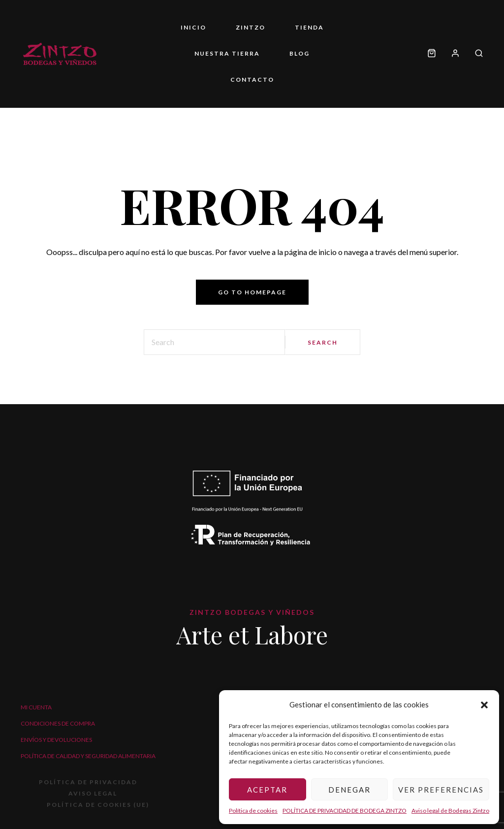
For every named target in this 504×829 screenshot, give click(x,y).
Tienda (309, 27)
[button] (484, 705)
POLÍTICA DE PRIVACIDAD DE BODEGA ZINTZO (345, 811)
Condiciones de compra (58, 723)
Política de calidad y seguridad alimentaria (88, 756)
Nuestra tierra (227, 53)
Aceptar (267, 790)
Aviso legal (93, 793)
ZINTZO (251, 27)
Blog (299, 53)
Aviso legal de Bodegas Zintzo (450, 811)
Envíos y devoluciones (56, 740)
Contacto (252, 80)
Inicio (193, 27)
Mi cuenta (36, 707)
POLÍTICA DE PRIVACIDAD (88, 782)
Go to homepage (252, 292)
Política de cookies (253, 811)
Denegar (349, 790)
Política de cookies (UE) (98, 805)
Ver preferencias (441, 790)
